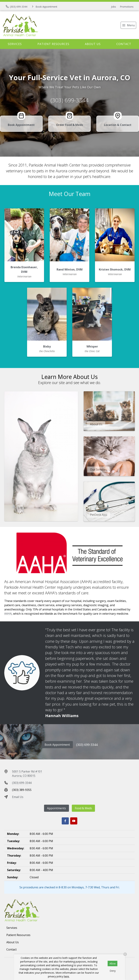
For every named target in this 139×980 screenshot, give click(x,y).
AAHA (8, 614)
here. (67, 976)
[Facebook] (65, 821)
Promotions (127, 7)
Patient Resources (53, 44)
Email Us (18, 797)
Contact (124, 44)
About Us (93, 44)
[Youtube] (74, 821)
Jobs (114, 7)
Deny (113, 971)
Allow (113, 963)
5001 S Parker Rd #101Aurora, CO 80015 (27, 774)
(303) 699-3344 (70, 100)
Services (15, 44)
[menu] (128, 25)
